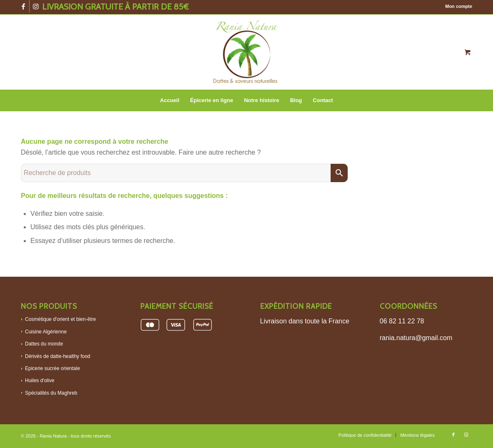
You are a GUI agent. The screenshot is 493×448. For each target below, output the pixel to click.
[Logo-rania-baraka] (246, 52)
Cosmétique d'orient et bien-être (60, 319)
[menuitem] (457, 6)
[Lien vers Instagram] (36, 6)
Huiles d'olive (40, 380)
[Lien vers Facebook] (23, 6)
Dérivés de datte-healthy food (58, 356)
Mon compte (459, 6)
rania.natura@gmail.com (416, 338)
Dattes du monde (44, 344)
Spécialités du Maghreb (51, 393)
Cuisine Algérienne (46, 332)
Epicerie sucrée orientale (52, 368)
